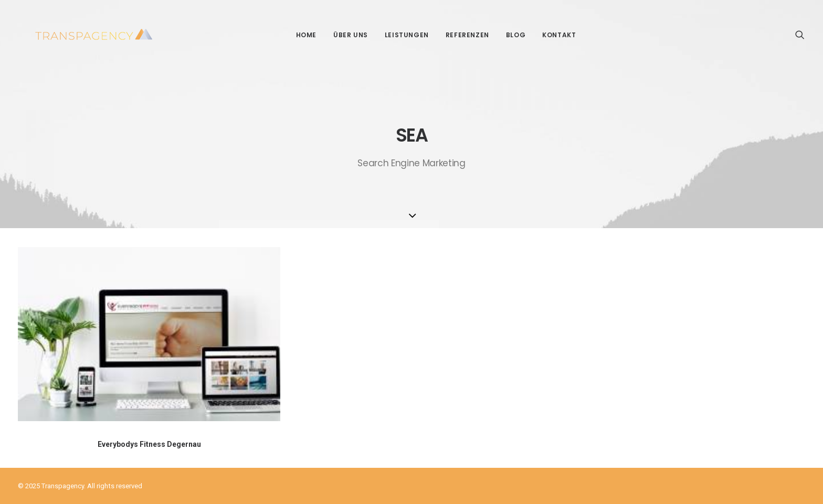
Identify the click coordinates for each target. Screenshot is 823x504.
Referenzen (459, 35)
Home (298, 35)
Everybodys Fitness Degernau (149, 444)
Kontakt (551, 35)
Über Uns (342, 35)
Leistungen (398, 35)
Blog (507, 35)
